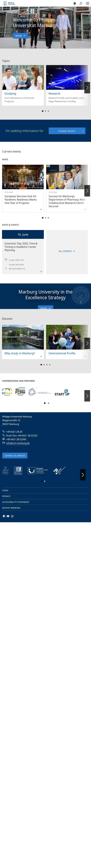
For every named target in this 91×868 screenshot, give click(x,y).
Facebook (4, 514)
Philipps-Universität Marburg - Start (10, 3)
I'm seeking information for (25, 128)
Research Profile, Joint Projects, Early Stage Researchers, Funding (67, 81)
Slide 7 (50, 362)
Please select (62, 127)
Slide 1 (43, 108)
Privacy (6, 494)
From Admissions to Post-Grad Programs (23, 81)
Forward (87, 187)
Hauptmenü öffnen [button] (87, 3)
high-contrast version (74, 4)
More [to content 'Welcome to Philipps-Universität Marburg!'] (21, 36)
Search (80, 4)
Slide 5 (48, 108)
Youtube (8, 514)
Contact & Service (15, 453)
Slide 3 (45, 108)
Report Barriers (11, 505)
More (46, 306)
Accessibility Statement (16, 499)
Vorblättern (87, 84)
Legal (5, 488)
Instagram (12, 514)
